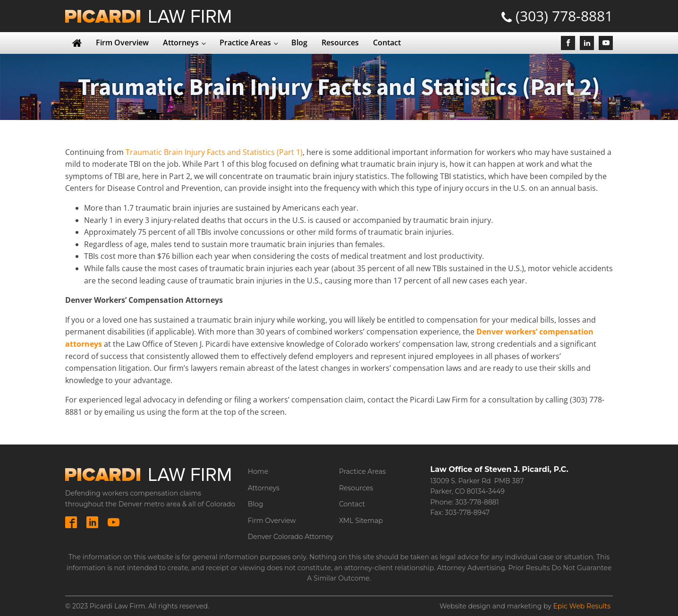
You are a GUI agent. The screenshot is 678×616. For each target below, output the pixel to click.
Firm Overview (122, 43)
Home (258, 471)
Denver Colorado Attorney (291, 537)
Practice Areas (245, 43)
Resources (340, 43)
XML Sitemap (361, 521)
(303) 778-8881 (564, 16)
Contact (387, 43)
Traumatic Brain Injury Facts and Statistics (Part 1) (214, 152)
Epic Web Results (582, 606)
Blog (299, 43)
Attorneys (181, 43)
